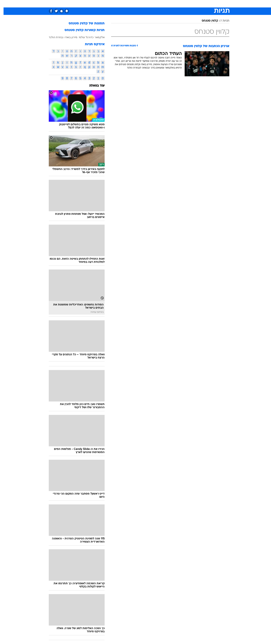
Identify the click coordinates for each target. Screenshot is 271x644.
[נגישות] (5, 4)
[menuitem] (206, 4)
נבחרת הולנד (53, 37)
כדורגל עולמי (83, 37)
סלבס (158, 4)
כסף (148, 4)
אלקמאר (96, 37)
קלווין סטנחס (206, 21)
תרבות (170, 4)
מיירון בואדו (67, 37)
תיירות (114, 4)
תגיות (222, 21)
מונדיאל (183, 4)
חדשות (208, 4)
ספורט (196, 4)
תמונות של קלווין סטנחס (83, 24)
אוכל (138, 4)
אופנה (86, 4)
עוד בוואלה (93, 86)
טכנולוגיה (100, 4)
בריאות (126, 4)
